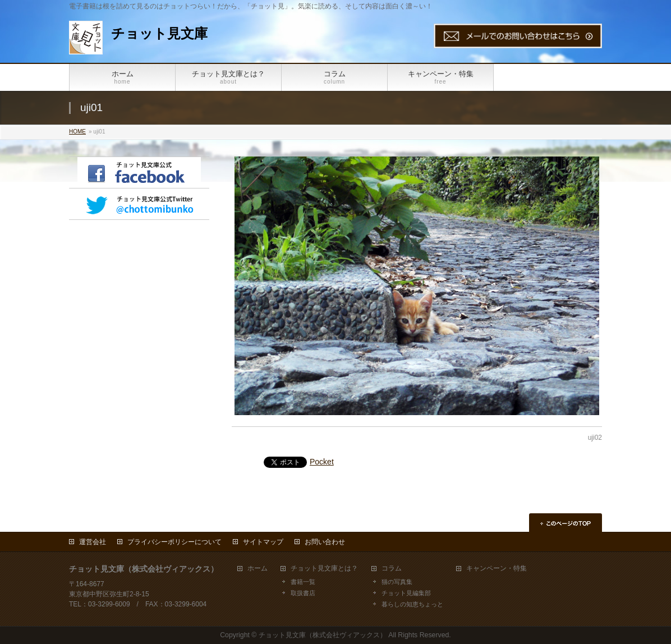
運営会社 (93, 542)
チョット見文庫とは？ (324, 569)
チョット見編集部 (406, 593)
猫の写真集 (397, 582)
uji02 (595, 438)
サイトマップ (263, 542)
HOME (77, 132)
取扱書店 (303, 593)
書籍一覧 (303, 582)
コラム (392, 569)
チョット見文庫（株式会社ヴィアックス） (323, 635)
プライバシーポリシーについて (174, 542)
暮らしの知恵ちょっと (412, 604)
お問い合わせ (325, 542)
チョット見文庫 (159, 33)
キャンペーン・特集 (497, 569)
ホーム (258, 569)
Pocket (322, 462)
